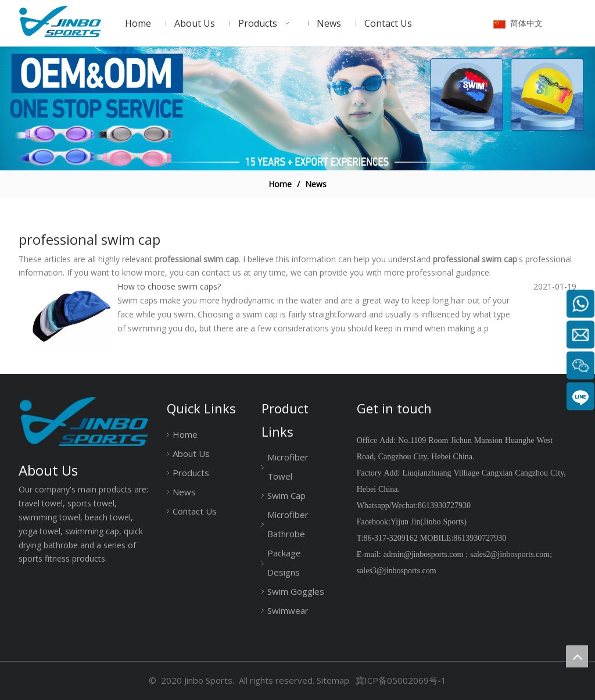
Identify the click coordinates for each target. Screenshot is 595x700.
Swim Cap (286, 495)
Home (185, 434)
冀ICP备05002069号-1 (401, 680)
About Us (191, 453)
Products (191, 473)
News (184, 492)
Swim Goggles (296, 591)
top (577, 656)
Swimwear (288, 610)
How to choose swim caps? (169, 286)
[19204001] (297, 108)
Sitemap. (334, 680)
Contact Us (195, 511)
